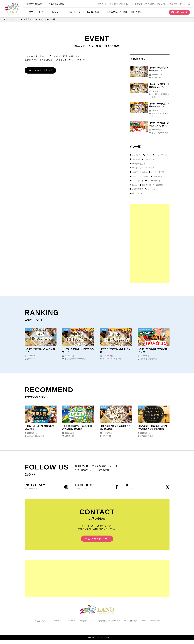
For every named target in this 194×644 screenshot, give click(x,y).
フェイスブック (97, 481)
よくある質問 (137, 3)
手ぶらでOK (136, 188)
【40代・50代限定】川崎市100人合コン (78, 345)
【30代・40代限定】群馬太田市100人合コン (40, 422)
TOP (6, 19)
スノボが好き (137, 175)
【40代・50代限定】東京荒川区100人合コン (153, 345)
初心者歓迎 (146, 180)
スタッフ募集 (163, 3)
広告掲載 (174, 3)
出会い (134, 180)
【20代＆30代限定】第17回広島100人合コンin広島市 (77, 422)
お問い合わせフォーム (97, 534)
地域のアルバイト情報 (116, 12)
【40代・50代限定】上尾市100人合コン (116, 345)
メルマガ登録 (150, 3)
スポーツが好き (153, 175)
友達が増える (137, 184)
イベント (16, 19)
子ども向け (151, 184)
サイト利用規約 (131, 616)
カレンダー (55, 12)
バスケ (148, 150)
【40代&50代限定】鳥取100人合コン (40, 345)
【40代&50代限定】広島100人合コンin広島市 (115, 422)
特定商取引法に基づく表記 (109, 616)
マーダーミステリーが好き (142, 163)
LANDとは (103, 3)
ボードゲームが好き (139, 171)
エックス (148, 481)
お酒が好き (157, 171)
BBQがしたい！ (149, 154)
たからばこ (136, 150)
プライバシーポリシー (150, 616)
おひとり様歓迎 (157, 167)
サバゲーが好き (138, 159)
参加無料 (158, 180)
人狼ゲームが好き (139, 167)
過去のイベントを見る (41, 71)
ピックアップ (160, 150)
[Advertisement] (150, 238)
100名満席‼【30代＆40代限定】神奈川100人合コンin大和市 (153, 422)
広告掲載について (87, 616)
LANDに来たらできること (120, 3)
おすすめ (135, 154)
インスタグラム (46, 481)
